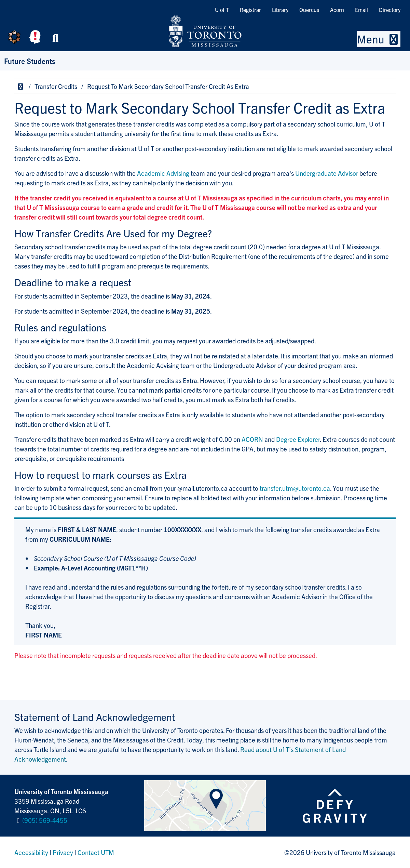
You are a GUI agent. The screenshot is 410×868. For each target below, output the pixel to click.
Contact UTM (96, 852)
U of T (222, 10)
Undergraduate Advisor (327, 173)
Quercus (309, 10)
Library (280, 10)
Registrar (250, 10)
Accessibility (31, 852)
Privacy (63, 852)
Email (361, 10)
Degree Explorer (298, 439)
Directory (390, 10)
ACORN (252, 439)
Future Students (30, 61)
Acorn (337, 10)
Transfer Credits (56, 86)
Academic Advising (163, 173)
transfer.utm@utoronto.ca (295, 488)
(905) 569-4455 (45, 820)
